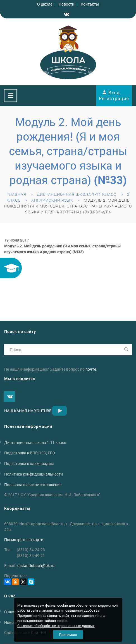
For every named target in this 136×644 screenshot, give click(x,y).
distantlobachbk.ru (36, 565)
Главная (16, 194)
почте (91, 369)
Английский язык (52, 200)
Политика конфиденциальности (34, 474)
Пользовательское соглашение (33, 485)
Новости (66, 4)
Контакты (90, 4)
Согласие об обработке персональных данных (56, 626)
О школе (45, 4)
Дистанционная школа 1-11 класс (77, 194)
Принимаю (68, 635)
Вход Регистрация (114, 95)
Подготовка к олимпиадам (29, 463)
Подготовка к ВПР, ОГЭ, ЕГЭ (29, 453)
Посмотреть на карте (24, 540)
